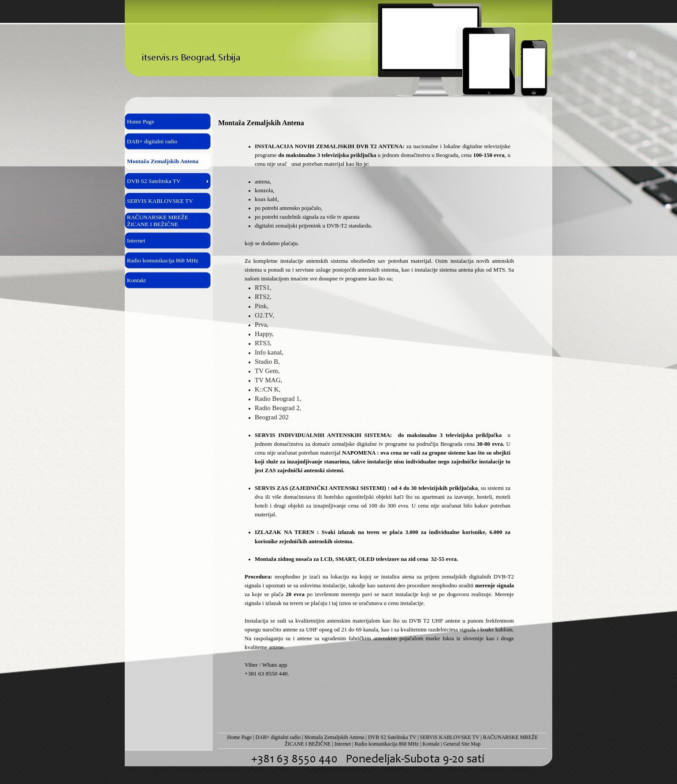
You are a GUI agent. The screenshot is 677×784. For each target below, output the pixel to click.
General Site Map (462, 744)
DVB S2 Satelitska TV (392, 737)
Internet (343, 744)
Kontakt (431, 744)
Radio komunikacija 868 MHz (387, 744)
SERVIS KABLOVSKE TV (450, 737)
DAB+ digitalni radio (278, 737)
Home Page (239, 737)
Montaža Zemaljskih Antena (335, 737)
